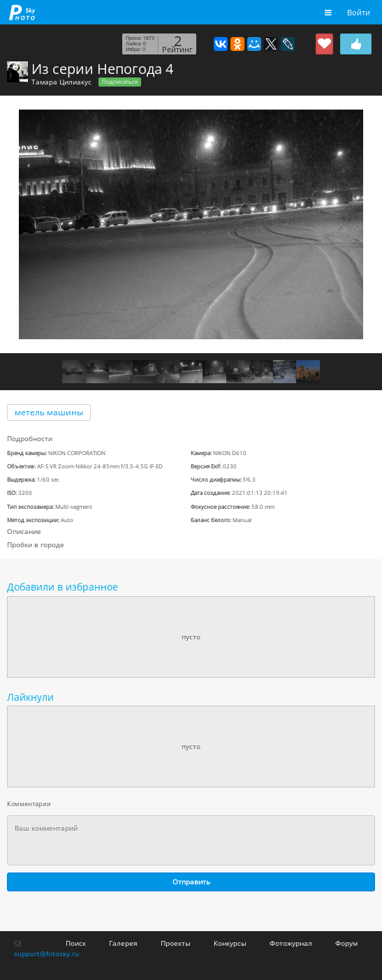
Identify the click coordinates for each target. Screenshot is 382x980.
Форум (346, 943)
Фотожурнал (291, 943)
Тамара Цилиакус (61, 82)
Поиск (76, 943)
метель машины (49, 412)
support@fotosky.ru (46, 953)
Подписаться (120, 82)
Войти (359, 12)
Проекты (176, 943)
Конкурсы (230, 943)
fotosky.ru (22, 12)
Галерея (123, 943)
